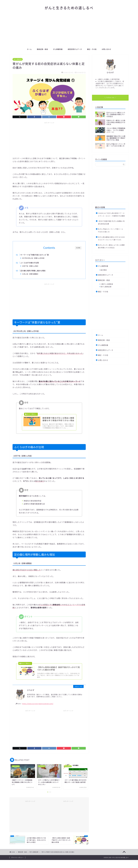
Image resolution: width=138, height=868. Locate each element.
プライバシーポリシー (17, 866)
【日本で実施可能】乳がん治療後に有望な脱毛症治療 (111, 222)
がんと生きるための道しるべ (69, 8)
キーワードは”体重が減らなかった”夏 (38, 255)
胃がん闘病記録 (18, 59)
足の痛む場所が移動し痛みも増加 (37, 272)
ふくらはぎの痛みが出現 (33, 263)
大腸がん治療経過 (107, 284)
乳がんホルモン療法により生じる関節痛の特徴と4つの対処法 (111, 246)
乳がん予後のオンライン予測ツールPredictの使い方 (111, 230)
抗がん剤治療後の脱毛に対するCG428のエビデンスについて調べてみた (111, 238)
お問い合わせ (106, 49)
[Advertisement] (69, 31)
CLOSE (78, 248)
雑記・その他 (92, 49)
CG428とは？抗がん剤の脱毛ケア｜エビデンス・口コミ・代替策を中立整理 (111, 214)
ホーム (29, 49)
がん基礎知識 (58, 49)
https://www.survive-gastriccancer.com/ (38, 712)
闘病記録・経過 (42, 49)
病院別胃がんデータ (75, 49)
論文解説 (104, 270)
